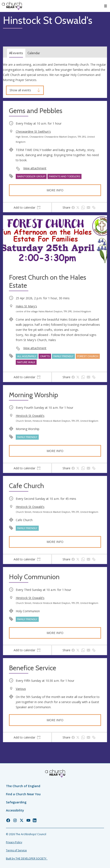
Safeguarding (16, 802)
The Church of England (23, 786)
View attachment (35, 168)
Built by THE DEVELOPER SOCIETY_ (27, 859)
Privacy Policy (14, 842)
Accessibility (15, 810)
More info (55, 190)
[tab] (27, 208)
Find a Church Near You (23, 794)
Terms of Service (16, 850)
